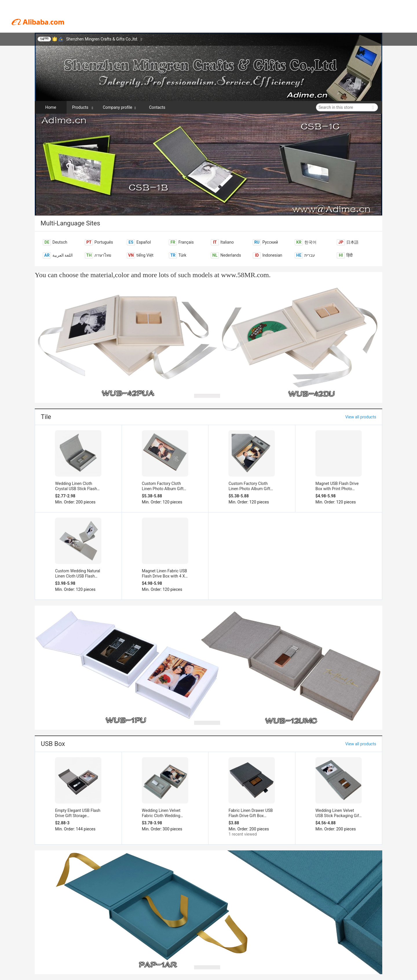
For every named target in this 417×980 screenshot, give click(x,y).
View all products (361, 417)
